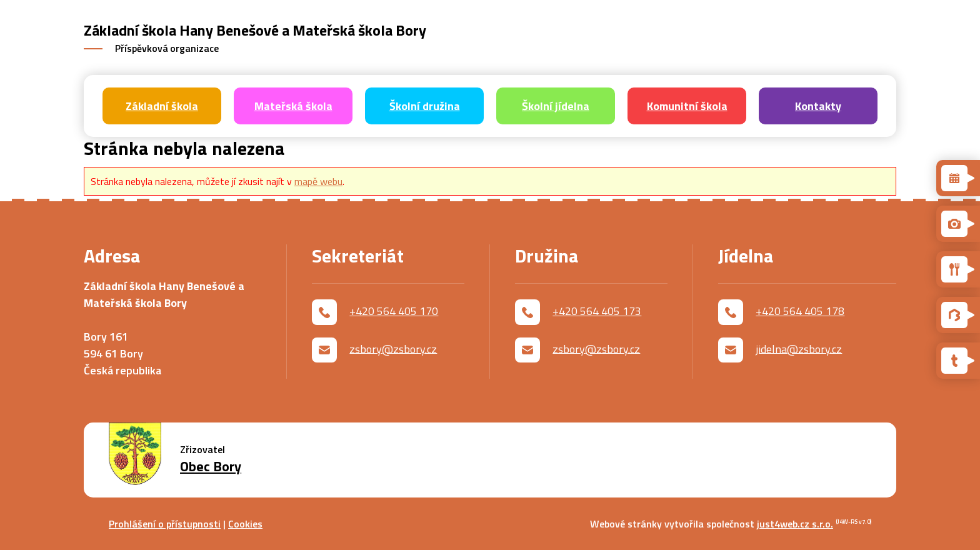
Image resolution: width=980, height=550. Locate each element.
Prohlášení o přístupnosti (165, 524)
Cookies (245, 524)
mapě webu (318, 181)
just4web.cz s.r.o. (795, 524)
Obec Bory (211, 467)
